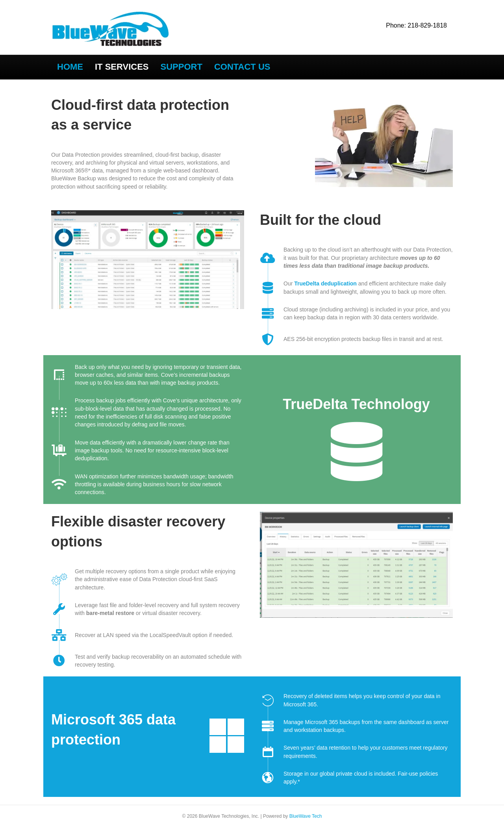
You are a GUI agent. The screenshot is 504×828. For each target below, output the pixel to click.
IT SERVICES (122, 67)
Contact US (242, 67)
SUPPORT (182, 67)
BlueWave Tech (306, 816)
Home (70, 67)
